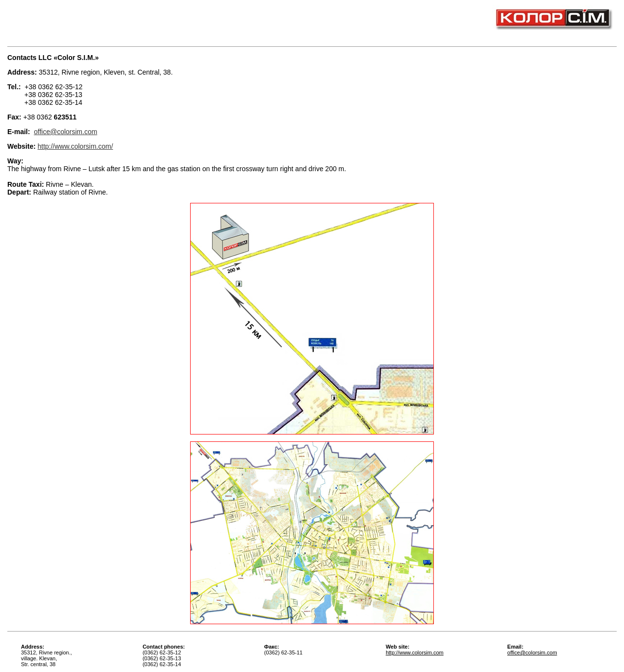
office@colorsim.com (65, 132)
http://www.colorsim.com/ (75, 146)
